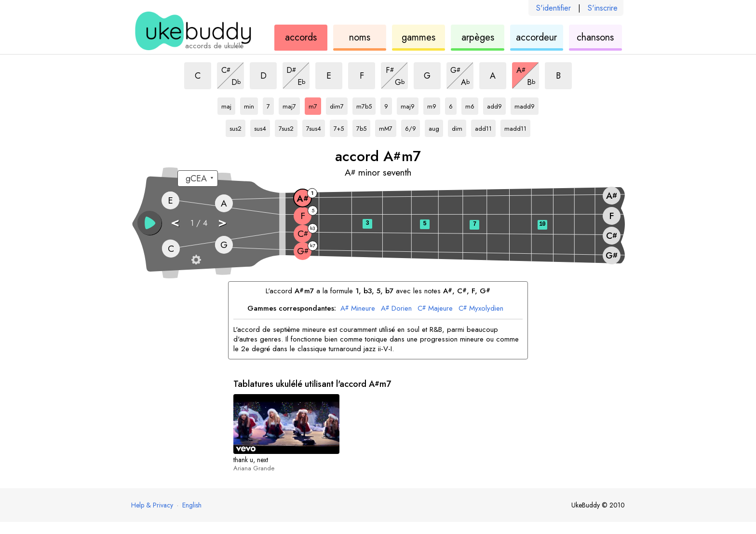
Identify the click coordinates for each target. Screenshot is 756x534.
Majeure (435, 309)
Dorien (396, 309)
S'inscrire (603, 8)
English (192, 505)
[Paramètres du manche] (196, 260)
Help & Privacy (152, 505)
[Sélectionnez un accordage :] (198, 178)
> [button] (222, 222)
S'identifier (553, 8)
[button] (149, 223)
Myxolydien (481, 309)
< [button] (175, 222)
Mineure (358, 309)
